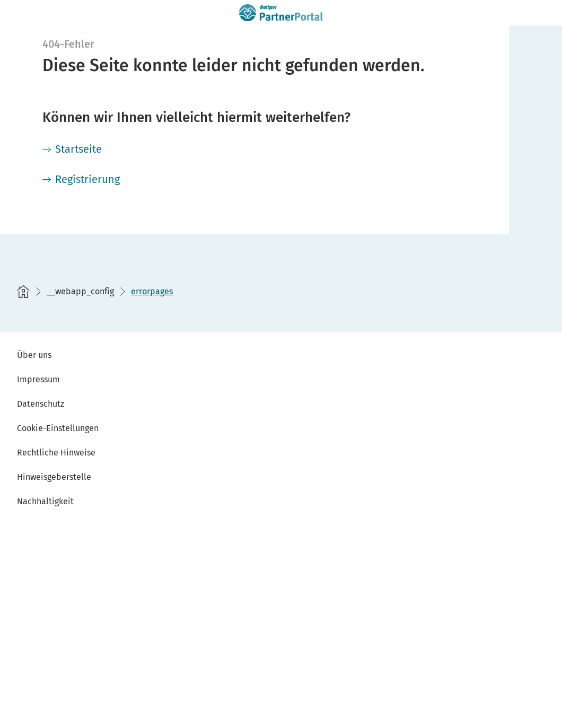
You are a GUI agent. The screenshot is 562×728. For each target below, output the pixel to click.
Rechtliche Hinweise (56, 453)
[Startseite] (72, 149)
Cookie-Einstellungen (58, 428)
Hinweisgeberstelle (54, 477)
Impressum (38, 379)
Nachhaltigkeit (45, 501)
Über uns (34, 355)
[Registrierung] (81, 179)
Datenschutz (41, 404)
